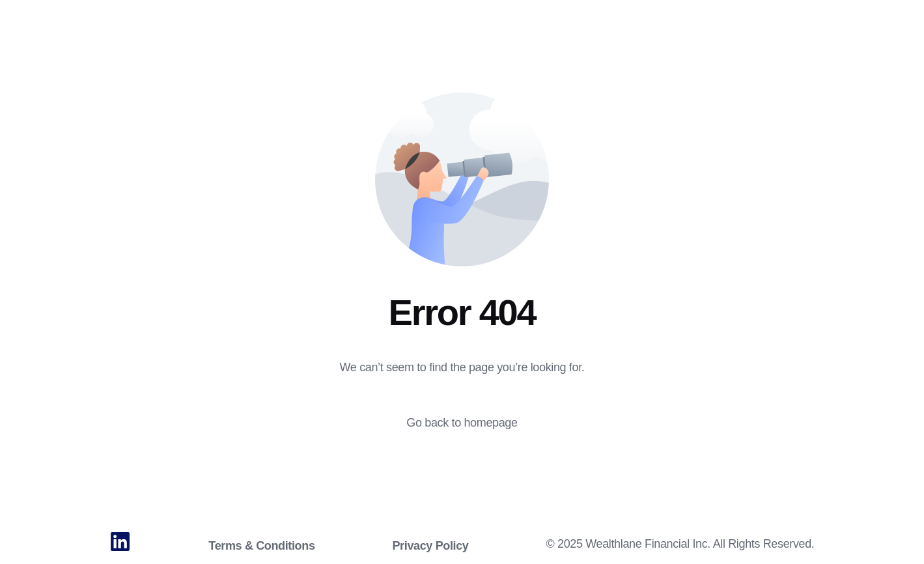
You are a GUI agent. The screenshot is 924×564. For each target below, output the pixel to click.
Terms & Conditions (261, 546)
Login (884, 18)
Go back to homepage (462, 423)
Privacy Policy (430, 546)
